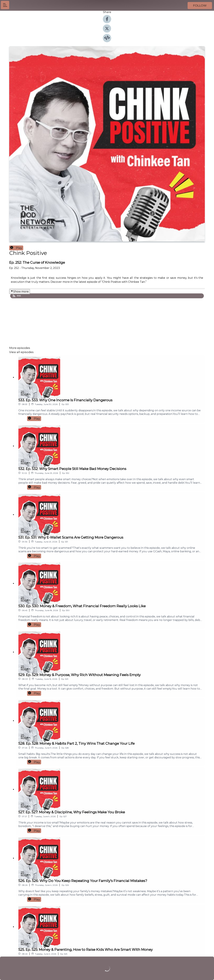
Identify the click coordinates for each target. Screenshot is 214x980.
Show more (20, 292)
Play (16, 248)
